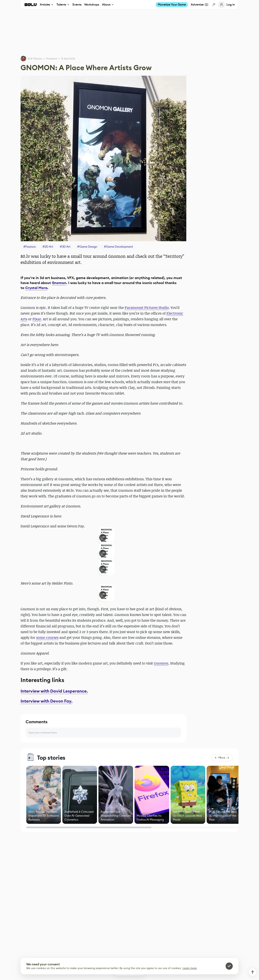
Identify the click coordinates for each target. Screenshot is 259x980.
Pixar (37, 319)
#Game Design (87, 247)
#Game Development (118, 247)
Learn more (190, 968)
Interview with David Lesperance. (54, 691)
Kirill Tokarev (35, 59)
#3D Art (65, 247)
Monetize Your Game (172, 5)
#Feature (30, 247)
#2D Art (48, 247)
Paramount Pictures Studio (147, 308)
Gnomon (59, 283)
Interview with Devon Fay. (47, 701)
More (222, 758)
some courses (47, 637)
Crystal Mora (36, 288)
